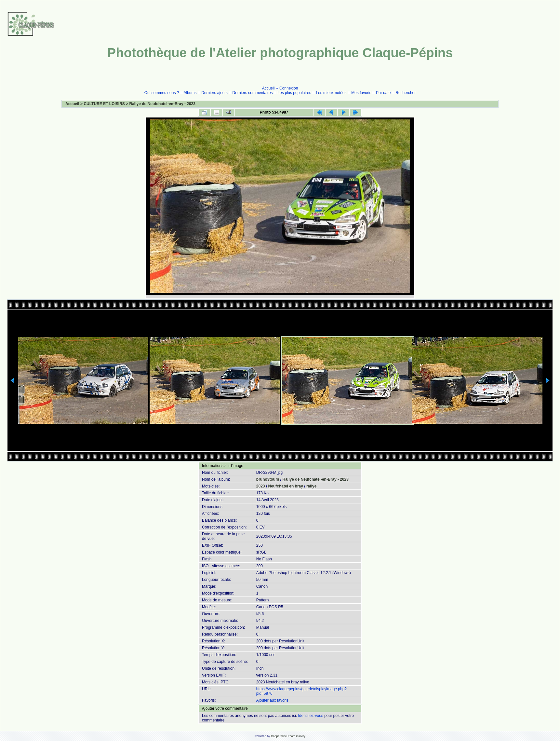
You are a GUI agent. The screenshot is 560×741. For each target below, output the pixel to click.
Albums (190, 93)
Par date (383, 93)
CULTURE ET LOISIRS (104, 104)
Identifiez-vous (310, 716)
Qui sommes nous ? (162, 93)
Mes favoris (361, 93)
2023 (261, 486)
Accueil (268, 88)
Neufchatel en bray (286, 486)
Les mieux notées (331, 93)
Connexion (289, 88)
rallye (311, 486)
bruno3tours (268, 479)
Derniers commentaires (253, 93)
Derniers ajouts (214, 93)
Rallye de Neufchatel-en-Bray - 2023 (162, 104)
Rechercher (406, 93)
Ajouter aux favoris (272, 700)
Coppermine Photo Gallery (288, 736)
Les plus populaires (294, 93)
